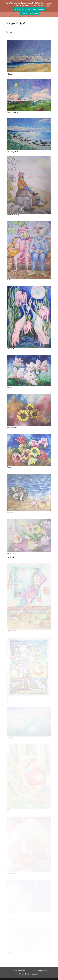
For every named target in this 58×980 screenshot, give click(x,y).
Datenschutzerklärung (30, 13)
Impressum (43, 970)
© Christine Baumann (17, 970)
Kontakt (32, 970)
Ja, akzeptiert (19, 9)
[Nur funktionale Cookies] (55, 8)
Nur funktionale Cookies (36, 9)
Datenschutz (24, 974)
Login (34, 974)
